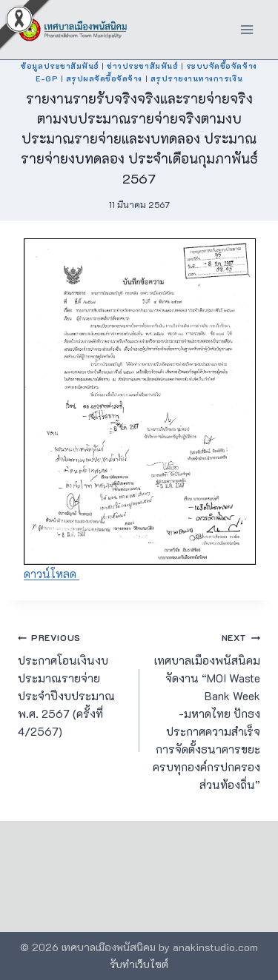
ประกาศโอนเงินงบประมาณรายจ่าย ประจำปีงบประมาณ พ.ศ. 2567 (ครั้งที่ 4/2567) (73, 683)
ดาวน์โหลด (52, 574)
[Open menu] (246, 29)
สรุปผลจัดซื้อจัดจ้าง (104, 78)
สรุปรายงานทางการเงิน (196, 78)
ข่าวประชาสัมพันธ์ (142, 66)
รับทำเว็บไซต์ (139, 964)
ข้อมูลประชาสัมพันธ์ (60, 66)
